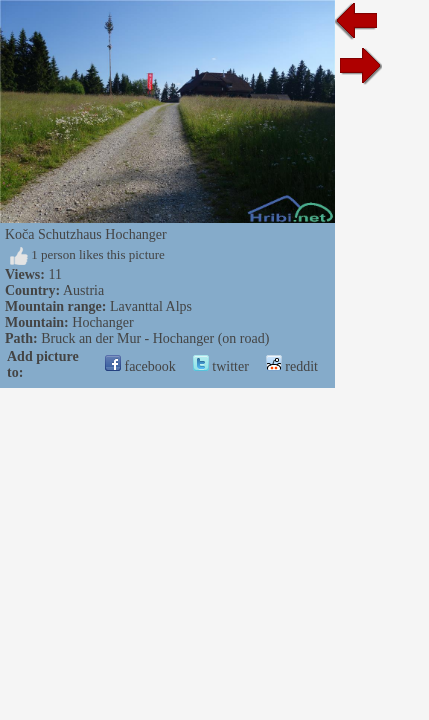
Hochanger (102, 322)
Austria (83, 290)
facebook (140, 366)
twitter (221, 366)
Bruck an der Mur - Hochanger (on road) (155, 338)
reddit (292, 366)
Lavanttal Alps (151, 306)
